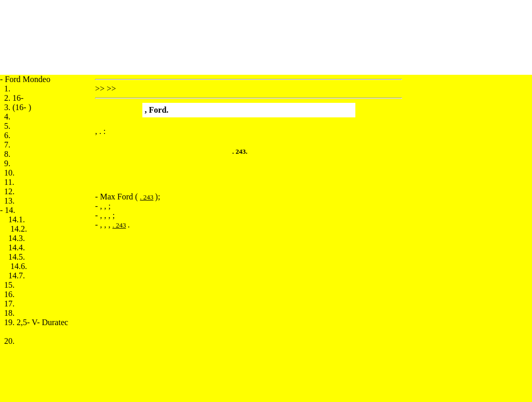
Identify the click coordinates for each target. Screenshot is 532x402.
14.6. (19, 266)
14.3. (17, 238)
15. (9, 285)
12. (9, 191)
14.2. (19, 229)
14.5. (17, 257)
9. (7, 163)
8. (7, 154)
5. (7, 126)
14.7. (17, 276)
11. (9, 182)
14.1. (17, 219)
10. (9, 173)
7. (7, 145)
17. (9, 304)
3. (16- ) (18, 107)
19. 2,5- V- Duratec (36, 322)
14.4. (17, 247)
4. (7, 117)
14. (10, 210)
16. (9, 294)
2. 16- (14, 98)
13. (9, 201)
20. (9, 341)
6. (7, 135)
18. (9, 313)
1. (7, 89)
